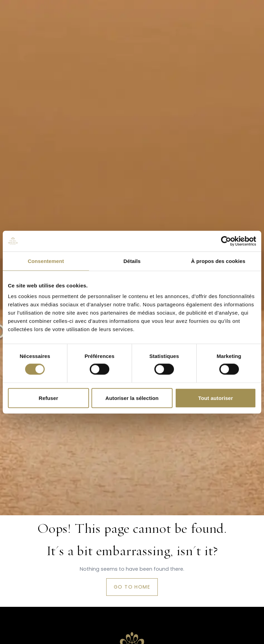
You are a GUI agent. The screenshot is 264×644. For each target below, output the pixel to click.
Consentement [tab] (46, 261)
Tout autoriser (216, 398)
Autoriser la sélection (132, 398)
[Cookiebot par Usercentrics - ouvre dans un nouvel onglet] (226, 241)
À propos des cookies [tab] (218, 261)
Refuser (49, 398)
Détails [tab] (132, 261)
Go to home (132, 587)
